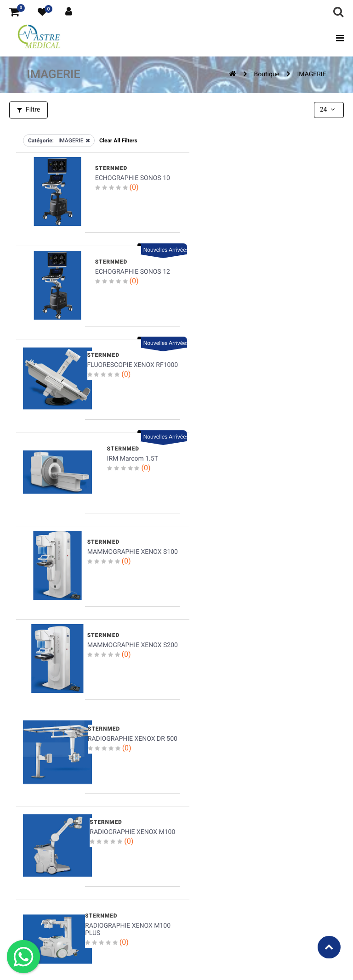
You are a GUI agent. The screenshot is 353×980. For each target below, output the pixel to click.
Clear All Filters (118, 140)
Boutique (267, 74)
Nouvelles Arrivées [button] (312, 155)
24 (328, 110)
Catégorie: (41, 140)
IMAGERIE (311, 74)
